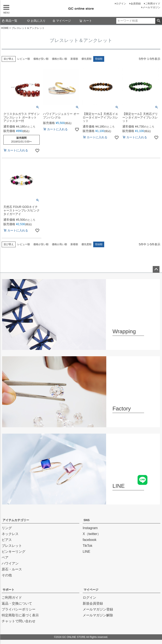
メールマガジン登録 (98, 609)
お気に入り (36, 21)
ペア (5, 557)
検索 (159, 21)
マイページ (62, 21)
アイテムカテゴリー (16, 520)
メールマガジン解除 (98, 615)
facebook (90, 540)
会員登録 (136, 4)
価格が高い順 (59, 59)
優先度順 (86, 59)
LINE (86, 552)
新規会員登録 (93, 603)
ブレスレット (12, 546)
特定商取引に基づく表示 (20, 615)
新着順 (74, 59)
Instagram (90, 528)
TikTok (88, 546)
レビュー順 (24, 59)
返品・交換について (17, 603)
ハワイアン (10, 563)
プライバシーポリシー (19, 609)
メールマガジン (151, 7)
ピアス (7, 540)
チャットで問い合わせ (19, 621)
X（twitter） (92, 534)
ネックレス (10, 534)
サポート (8, 590)
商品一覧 (9, 21)
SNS (87, 520)
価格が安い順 (41, 59)
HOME (5, 28)
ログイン (121, 4)
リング (7, 528)
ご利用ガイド (153, 4)
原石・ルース (12, 569)
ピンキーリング (13, 552)
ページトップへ (156, 269)
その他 (7, 575)
